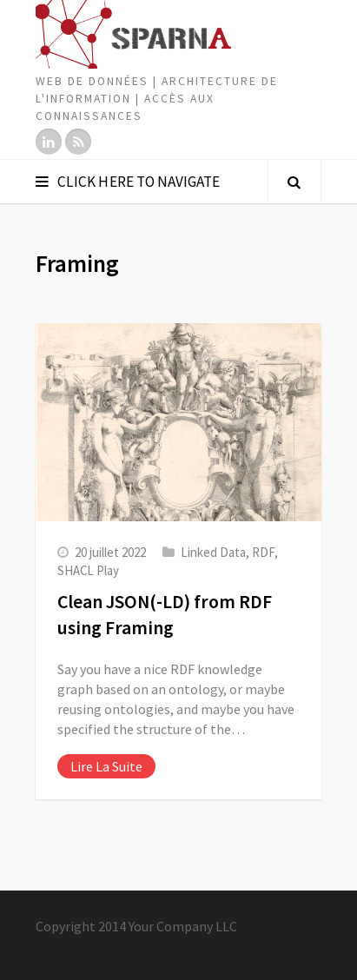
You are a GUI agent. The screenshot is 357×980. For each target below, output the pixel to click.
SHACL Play (88, 570)
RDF (263, 552)
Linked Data (213, 552)
